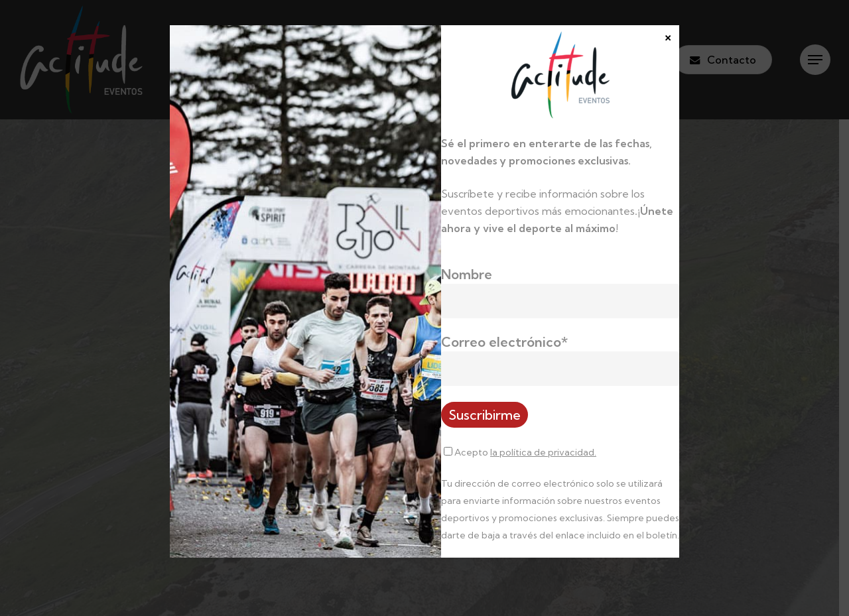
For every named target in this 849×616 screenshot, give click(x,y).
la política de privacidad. (543, 452)
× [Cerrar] (668, 36)
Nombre (467, 274)
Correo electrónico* (504, 342)
